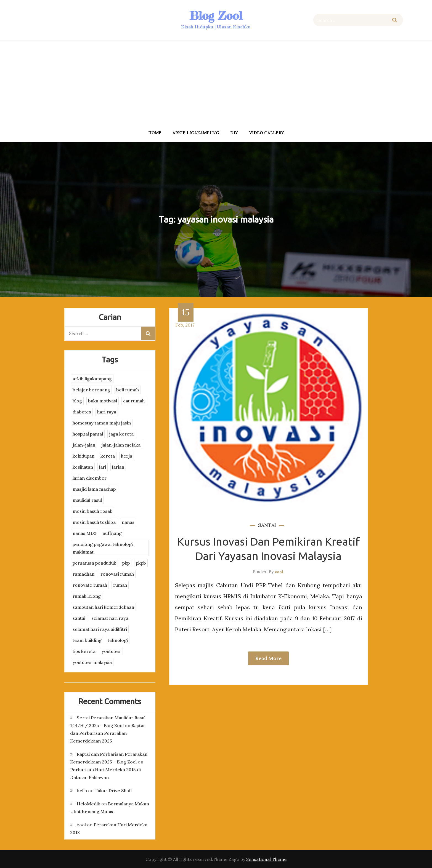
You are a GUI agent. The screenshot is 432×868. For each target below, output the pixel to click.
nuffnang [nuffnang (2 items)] (112, 533)
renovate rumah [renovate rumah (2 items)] (90, 585)
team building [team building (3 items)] (87, 640)
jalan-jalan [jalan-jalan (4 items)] (84, 445)
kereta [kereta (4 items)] (108, 456)
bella (82, 790)
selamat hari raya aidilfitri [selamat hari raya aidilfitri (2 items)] (100, 629)
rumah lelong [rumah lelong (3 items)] (87, 596)
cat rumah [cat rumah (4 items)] (134, 401)
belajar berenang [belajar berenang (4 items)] (91, 390)
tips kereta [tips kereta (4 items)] (84, 651)
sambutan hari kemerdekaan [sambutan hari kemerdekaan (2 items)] (103, 607)
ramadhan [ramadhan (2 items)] (84, 574)
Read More (268, 658)
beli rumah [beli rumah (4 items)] (128, 390)
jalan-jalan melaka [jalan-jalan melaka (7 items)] (121, 445)
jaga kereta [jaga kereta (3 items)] (121, 434)
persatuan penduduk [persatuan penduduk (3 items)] (94, 563)
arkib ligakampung (196, 133)
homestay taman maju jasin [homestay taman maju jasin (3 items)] (102, 423)
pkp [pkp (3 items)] (126, 563)
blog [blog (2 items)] (77, 401)
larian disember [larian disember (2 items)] (90, 478)
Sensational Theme (266, 859)
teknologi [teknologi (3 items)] (118, 640)
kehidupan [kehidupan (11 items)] (84, 456)
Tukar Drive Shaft (113, 790)
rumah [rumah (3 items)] (120, 585)
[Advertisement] (216, 84)
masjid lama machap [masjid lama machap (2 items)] (94, 489)
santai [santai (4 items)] (79, 618)
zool (279, 572)
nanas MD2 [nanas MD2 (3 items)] (84, 533)
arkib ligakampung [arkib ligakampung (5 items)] (92, 379)
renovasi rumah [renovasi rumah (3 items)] (117, 574)
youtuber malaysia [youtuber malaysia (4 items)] (92, 662)
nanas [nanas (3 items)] (128, 522)
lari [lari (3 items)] (103, 467)
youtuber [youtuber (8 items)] (111, 651)
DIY (234, 133)
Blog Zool (216, 16)
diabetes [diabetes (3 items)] (82, 412)
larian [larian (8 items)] (118, 467)
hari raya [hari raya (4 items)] (107, 412)
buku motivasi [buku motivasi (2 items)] (103, 401)
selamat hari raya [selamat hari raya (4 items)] (110, 618)
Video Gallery (267, 133)
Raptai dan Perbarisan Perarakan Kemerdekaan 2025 (107, 733)
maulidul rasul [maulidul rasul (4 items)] (87, 500)
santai (267, 525)
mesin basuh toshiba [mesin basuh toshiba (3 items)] (94, 522)
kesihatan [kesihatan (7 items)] (83, 467)
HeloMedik (88, 804)
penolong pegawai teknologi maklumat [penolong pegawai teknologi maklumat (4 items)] (103, 548)
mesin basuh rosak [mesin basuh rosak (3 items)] (92, 511)
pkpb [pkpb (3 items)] (141, 563)
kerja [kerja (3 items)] (127, 456)
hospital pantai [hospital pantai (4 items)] (88, 434)
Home (155, 133)
